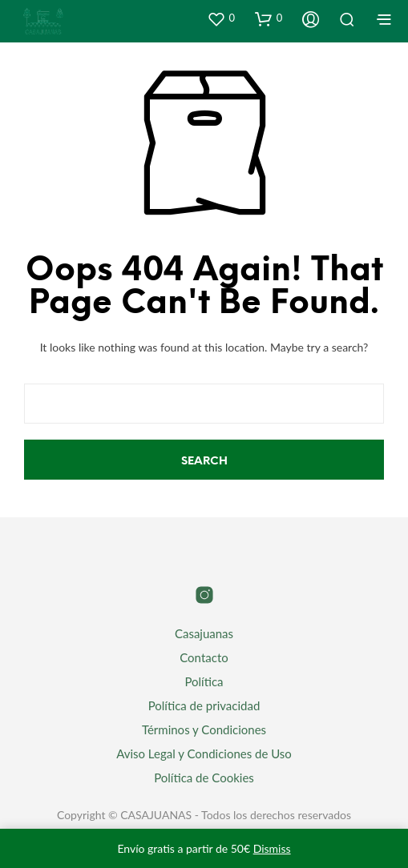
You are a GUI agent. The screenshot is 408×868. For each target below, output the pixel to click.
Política (204, 681)
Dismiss (272, 848)
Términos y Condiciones (204, 729)
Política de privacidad (204, 705)
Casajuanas (204, 633)
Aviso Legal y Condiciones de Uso (204, 753)
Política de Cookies (204, 778)
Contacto (204, 657)
